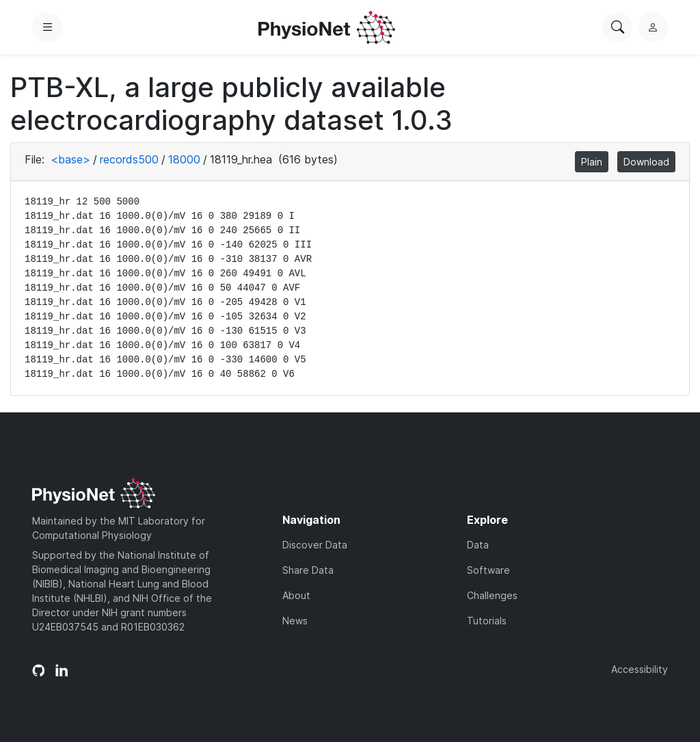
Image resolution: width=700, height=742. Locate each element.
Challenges (492, 595)
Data (478, 545)
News (295, 621)
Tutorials (487, 621)
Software (488, 570)
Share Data (308, 570)
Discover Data (315, 545)
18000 (184, 159)
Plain (592, 162)
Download (646, 162)
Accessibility (640, 669)
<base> (70, 159)
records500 (129, 159)
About (296, 595)
